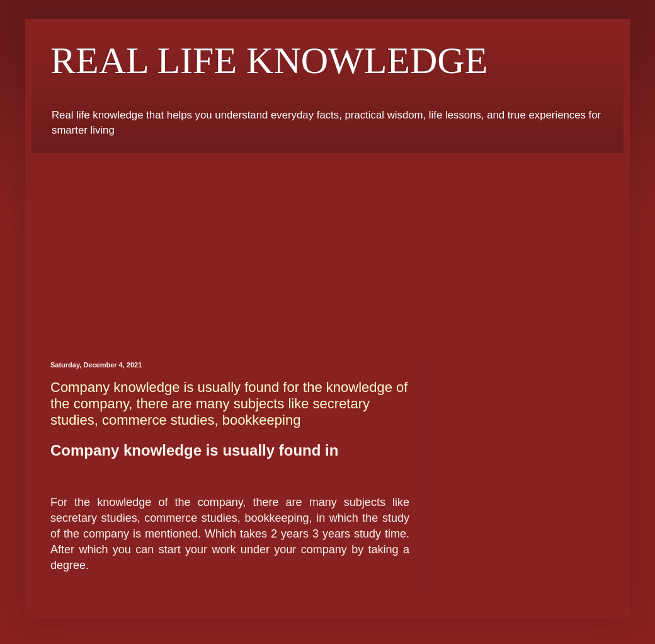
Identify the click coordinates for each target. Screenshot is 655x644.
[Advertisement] (327, 248)
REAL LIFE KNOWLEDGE (269, 60)
